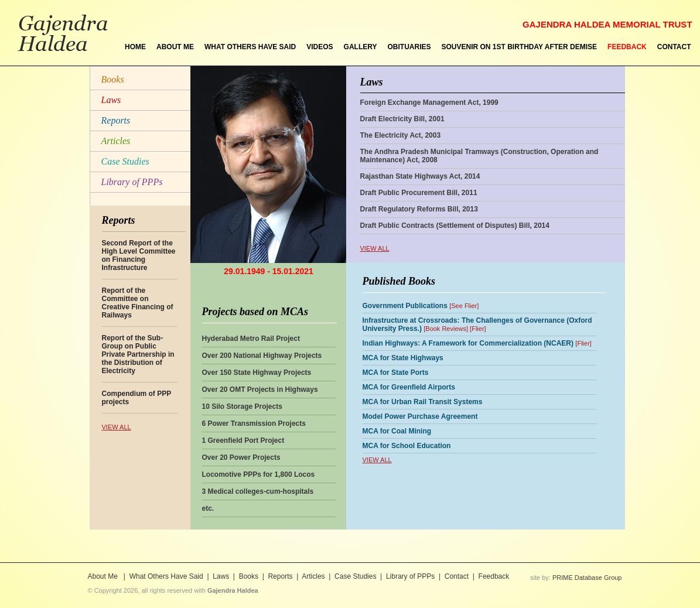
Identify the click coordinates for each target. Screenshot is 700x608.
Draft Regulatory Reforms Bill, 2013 (419, 209)
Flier (478, 329)
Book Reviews (446, 329)
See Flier (464, 306)
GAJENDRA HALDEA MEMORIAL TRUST (607, 24)
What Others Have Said (166, 576)
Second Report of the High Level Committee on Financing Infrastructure (139, 255)
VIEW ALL (117, 427)
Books (113, 79)
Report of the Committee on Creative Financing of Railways (138, 303)
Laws (111, 100)
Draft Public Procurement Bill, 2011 (419, 193)
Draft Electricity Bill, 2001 (402, 119)
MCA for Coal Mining (397, 431)
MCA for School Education (407, 446)
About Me (104, 576)
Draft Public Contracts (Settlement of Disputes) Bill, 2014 (455, 226)
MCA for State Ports (396, 373)
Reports (116, 120)
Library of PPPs (132, 182)
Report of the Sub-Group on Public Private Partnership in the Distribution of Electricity (138, 354)
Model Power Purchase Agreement (420, 416)
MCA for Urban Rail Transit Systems (423, 402)
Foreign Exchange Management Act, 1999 (429, 103)
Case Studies (125, 161)
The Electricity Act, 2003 (401, 135)
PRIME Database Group (587, 578)
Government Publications (405, 306)
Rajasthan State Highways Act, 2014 (420, 176)
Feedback (494, 576)
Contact (457, 576)
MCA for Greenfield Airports (409, 387)
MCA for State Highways (403, 358)
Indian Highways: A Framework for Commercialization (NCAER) (468, 343)
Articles (116, 141)
